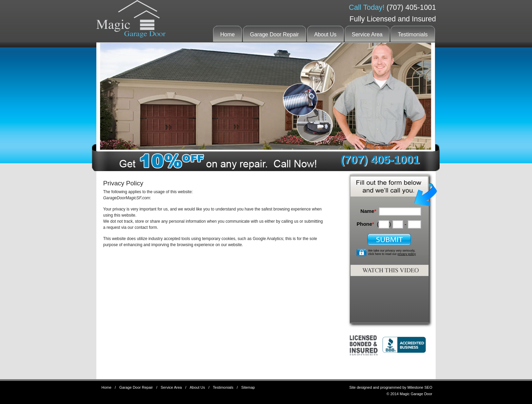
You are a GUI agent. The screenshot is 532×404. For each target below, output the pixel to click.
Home (227, 34)
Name (368, 211)
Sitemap (248, 387)
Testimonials (413, 34)
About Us (325, 34)
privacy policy (407, 254)
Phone (365, 224)
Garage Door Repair (274, 34)
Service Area (367, 34)
